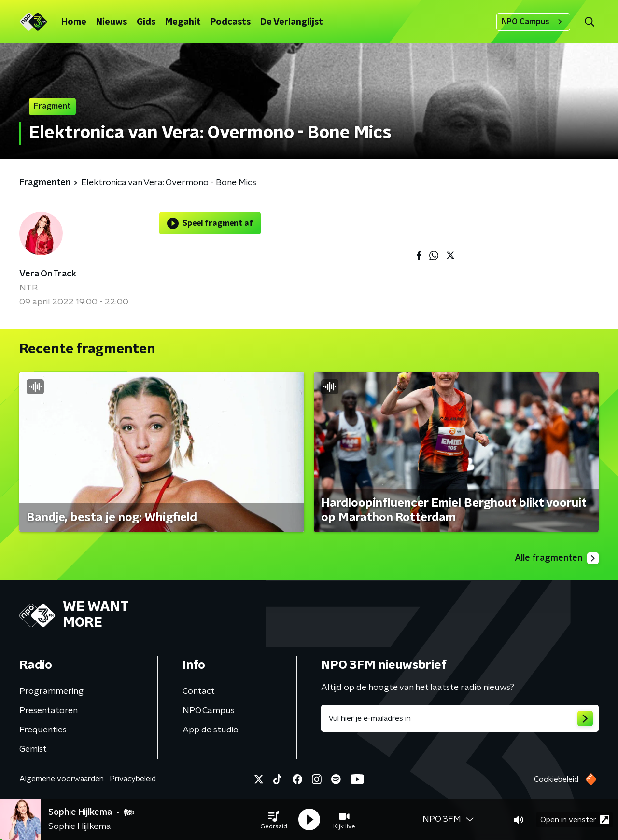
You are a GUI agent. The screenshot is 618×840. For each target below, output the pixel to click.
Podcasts (231, 22)
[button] (274, 820)
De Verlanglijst (292, 22)
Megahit (183, 22)
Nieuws (112, 22)
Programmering (51, 691)
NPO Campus (533, 22)
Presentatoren (49, 711)
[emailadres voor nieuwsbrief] (460, 718)
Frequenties (43, 730)
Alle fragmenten (557, 558)
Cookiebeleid (556, 779)
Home (74, 22)
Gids (146, 22)
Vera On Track (48, 274)
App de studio (211, 730)
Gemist (33, 749)
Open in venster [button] (575, 819)
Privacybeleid (133, 779)
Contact (199, 691)
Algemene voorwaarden (62, 779)
